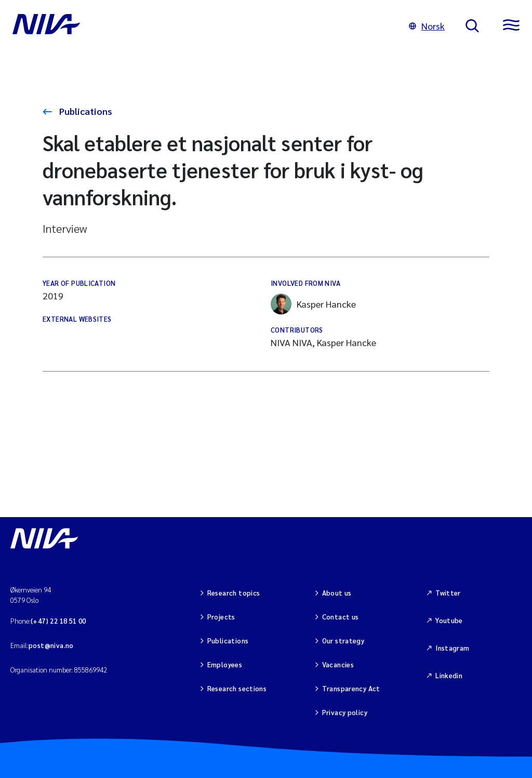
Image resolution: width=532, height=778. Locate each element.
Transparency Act (351, 688)
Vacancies (338, 664)
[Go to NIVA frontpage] (200, 26)
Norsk (427, 26)
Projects (221, 617)
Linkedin (449, 675)
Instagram (453, 648)
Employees (225, 664)
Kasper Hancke (313, 304)
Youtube (449, 620)
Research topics (234, 593)
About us (337, 593)
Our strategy (343, 641)
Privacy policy (345, 712)
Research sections (237, 688)
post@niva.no (51, 645)
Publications (85, 111)
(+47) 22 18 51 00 (58, 621)
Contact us (341, 617)
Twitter (448, 593)
